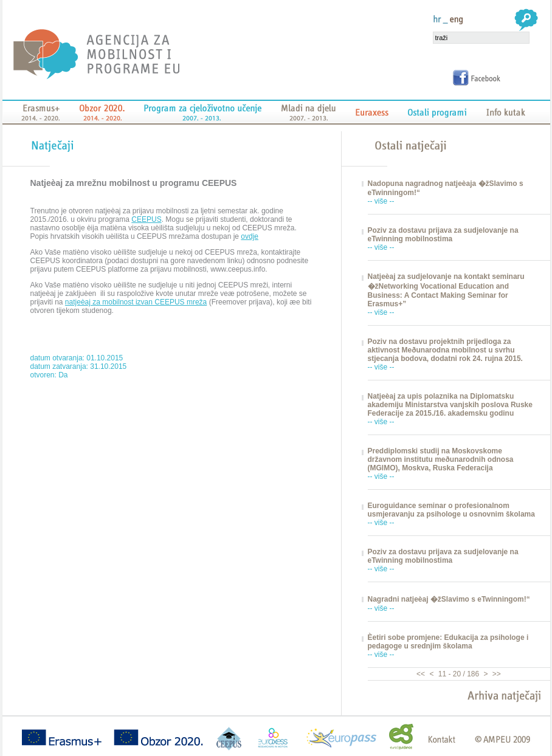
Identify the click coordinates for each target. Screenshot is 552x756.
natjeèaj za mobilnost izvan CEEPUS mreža (136, 302)
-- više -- (381, 201)
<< (422, 674)
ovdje (250, 236)
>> (496, 674)
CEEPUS (146, 219)
